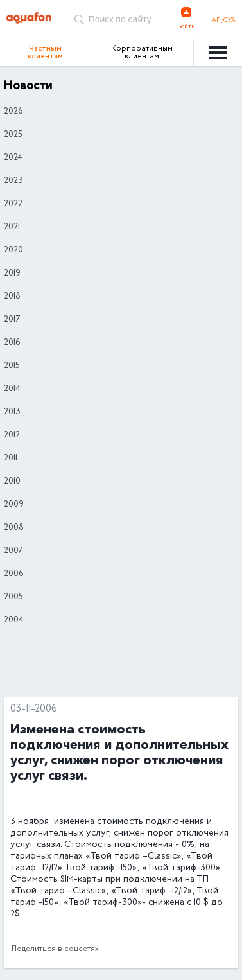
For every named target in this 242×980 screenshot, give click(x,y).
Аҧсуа (224, 21)
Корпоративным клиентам (142, 53)
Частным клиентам (45, 53)
